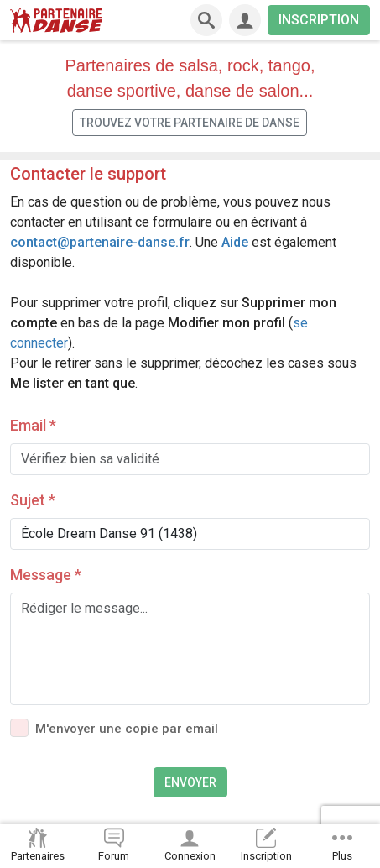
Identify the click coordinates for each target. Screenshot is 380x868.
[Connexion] (245, 20)
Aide (235, 242)
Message (46, 575)
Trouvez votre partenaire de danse (190, 123)
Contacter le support (88, 174)
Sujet (33, 500)
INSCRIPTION (319, 20)
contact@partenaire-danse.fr (100, 242)
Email (33, 425)
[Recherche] (206, 20)
